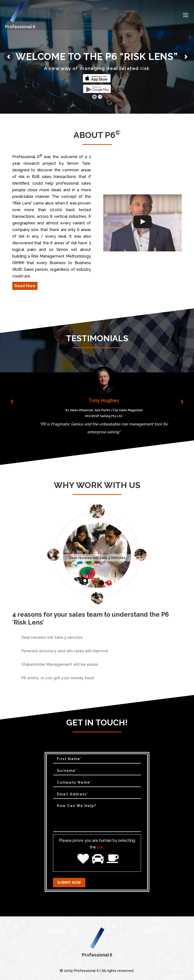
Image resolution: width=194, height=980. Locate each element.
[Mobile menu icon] (186, 15)
